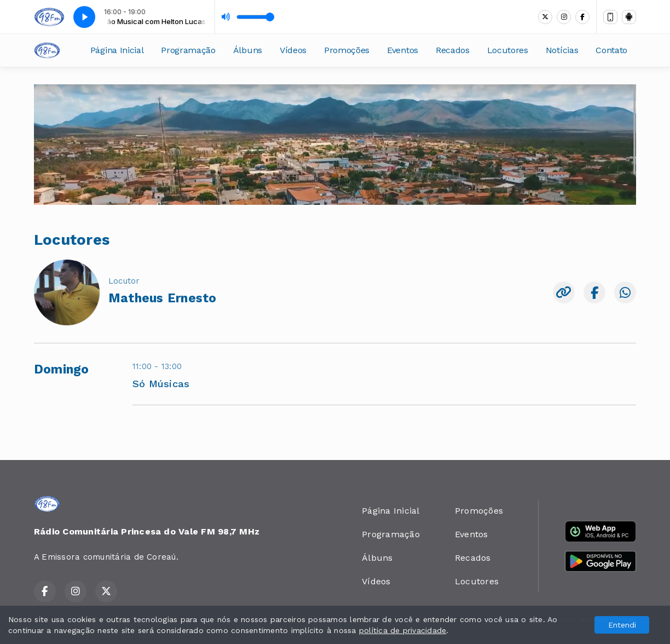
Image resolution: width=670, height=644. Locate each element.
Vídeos (293, 50)
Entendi (622, 625)
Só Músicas (161, 384)
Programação (188, 50)
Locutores (508, 50)
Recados (453, 50)
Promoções (347, 50)
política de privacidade (403, 630)
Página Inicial (117, 50)
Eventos (403, 50)
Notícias (562, 50)
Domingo (62, 369)
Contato (611, 50)
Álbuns (248, 50)
